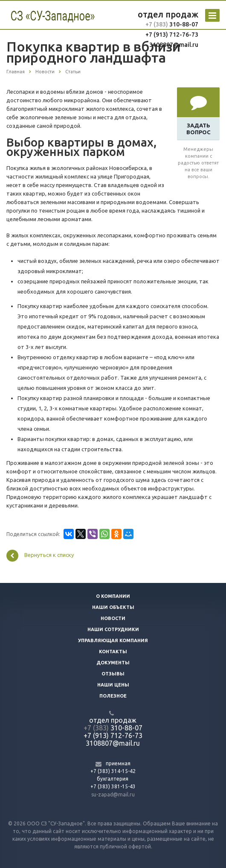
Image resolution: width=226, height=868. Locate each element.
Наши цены (113, 685)
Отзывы (113, 674)
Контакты (113, 652)
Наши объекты (113, 607)
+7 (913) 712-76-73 (172, 35)
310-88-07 (183, 24)
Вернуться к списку (40, 556)
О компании (113, 596)
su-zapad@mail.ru (113, 794)
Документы (113, 663)
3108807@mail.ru (174, 45)
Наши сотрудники (113, 629)
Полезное (113, 696)
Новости (113, 618)
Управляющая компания (113, 640)
